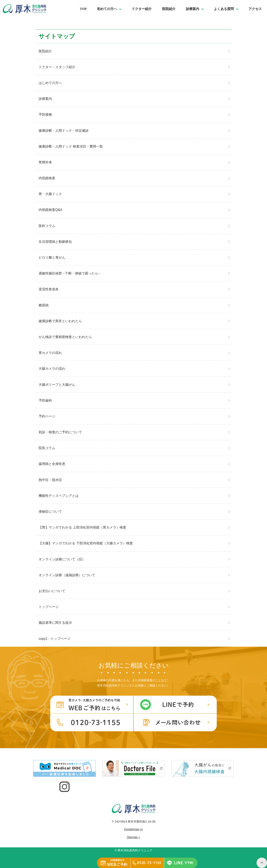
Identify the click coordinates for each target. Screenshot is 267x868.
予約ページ (47, 416)
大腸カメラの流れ (52, 369)
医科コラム (47, 226)
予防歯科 (45, 400)
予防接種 (45, 115)
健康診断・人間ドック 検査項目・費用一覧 (71, 146)
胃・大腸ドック (50, 194)
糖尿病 (44, 305)
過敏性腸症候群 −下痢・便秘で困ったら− (69, 273)
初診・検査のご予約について (60, 432)
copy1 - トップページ (55, 639)
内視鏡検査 (47, 178)
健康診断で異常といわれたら (60, 321)
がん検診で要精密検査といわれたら (65, 337)
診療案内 (45, 99)
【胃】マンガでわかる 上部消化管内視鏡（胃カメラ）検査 (82, 527)
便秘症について (50, 512)
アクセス (255, 9)
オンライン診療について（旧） (62, 559)
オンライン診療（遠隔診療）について (67, 575)
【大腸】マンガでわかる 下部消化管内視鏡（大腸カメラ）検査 (86, 543)
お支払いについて (52, 591)
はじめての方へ (50, 83)
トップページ (49, 607)
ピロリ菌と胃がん (52, 257)
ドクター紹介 (142, 9)
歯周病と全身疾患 (52, 464)
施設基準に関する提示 (55, 623)
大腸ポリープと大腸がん (57, 385)
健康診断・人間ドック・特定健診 (64, 131)
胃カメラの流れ (50, 353)
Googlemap (132, 829)
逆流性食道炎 (49, 289)
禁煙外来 (45, 162)
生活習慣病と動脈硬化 (55, 242)
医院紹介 (169, 9)
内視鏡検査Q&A (50, 210)
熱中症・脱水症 (50, 480)
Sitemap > (133, 837)
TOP (83, 9)
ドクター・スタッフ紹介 (57, 67)
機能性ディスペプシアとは (59, 496)
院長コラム (47, 448)
